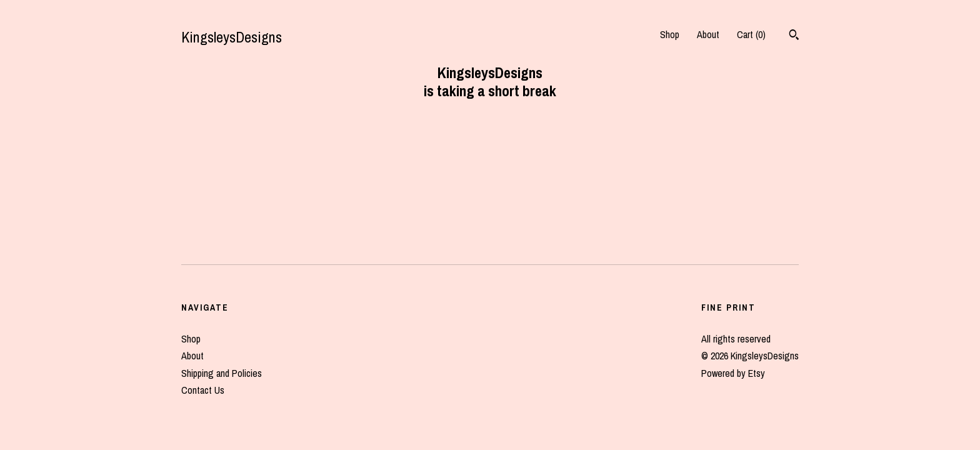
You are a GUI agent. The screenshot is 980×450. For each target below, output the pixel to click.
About (708, 34)
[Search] (794, 36)
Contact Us (203, 390)
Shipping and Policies (222, 373)
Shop (670, 34)
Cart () (751, 34)
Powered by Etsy (733, 373)
